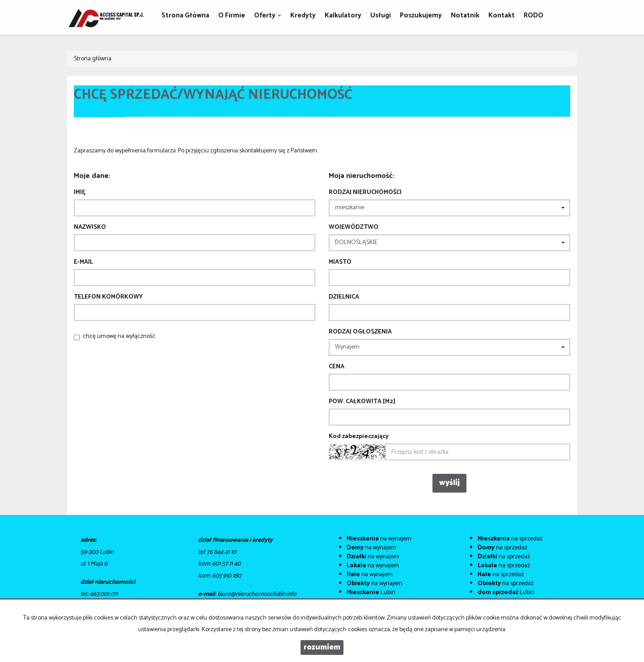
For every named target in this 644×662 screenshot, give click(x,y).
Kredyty (303, 15)
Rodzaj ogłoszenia (360, 332)
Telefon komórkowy (108, 297)
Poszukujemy (421, 15)
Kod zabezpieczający (359, 437)
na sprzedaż (510, 539)
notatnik (465, 15)
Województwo (354, 228)
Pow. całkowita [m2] (362, 402)
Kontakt (502, 15)
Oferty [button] (268, 15)
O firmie (232, 15)
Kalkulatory (343, 15)
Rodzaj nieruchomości (365, 193)
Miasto (340, 262)
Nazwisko (90, 228)
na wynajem (379, 539)
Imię (80, 193)
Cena (337, 367)
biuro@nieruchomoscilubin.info (257, 594)
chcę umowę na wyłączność (119, 336)
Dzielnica (344, 297)
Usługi (381, 15)
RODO (534, 15)
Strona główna (185, 15)
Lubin (371, 592)
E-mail (83, 262)
